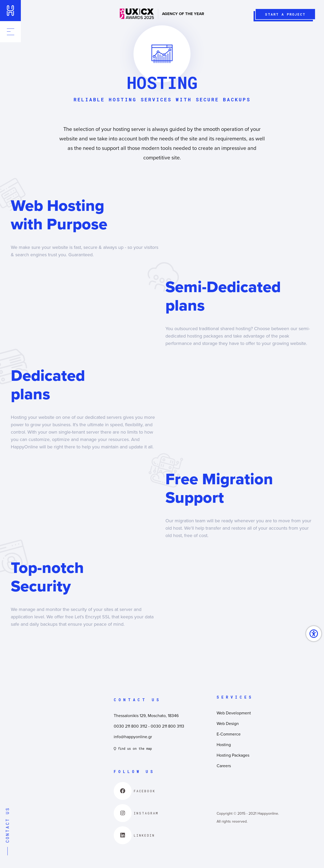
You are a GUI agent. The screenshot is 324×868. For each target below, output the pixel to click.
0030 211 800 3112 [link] (130, 726)
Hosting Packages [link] (233, 755)
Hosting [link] (224, 744)
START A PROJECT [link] (284, 16)
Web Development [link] (234, 713)
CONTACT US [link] (7, 831)
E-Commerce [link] (229, 734)
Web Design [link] (228, 723)
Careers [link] (224, 766)
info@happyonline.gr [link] (133, 737)
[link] (11, 11)
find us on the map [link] (133, 748)
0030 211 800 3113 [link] (167, 726)
